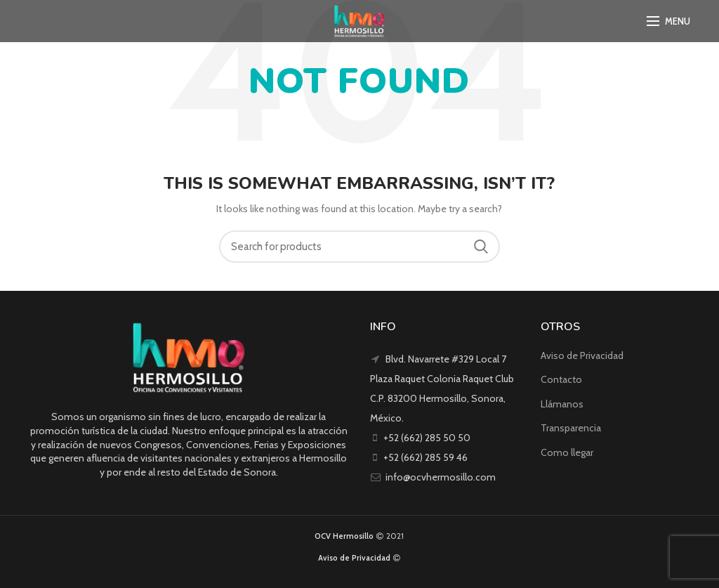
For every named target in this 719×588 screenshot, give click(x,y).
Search (481, 247)
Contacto (561, 379)
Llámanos (562, 404)
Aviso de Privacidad (582, 355)
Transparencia (571, 428)
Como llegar (567, 452)
